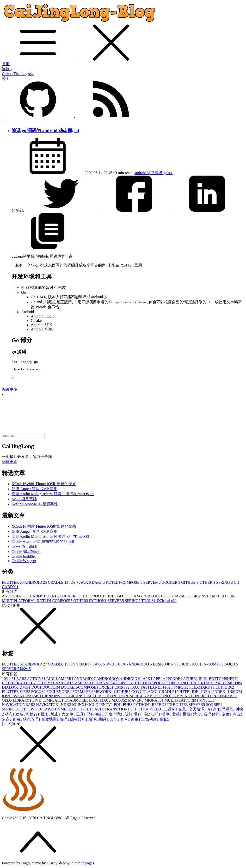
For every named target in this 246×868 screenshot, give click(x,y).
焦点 (7, 720)
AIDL (52, 679)
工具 (81, 715)
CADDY (10, 587)
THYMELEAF (66, 710)
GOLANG (135, 597)
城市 (56, 715)
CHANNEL (105, 684)
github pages (84, 864)
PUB (128, 705)
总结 (128, 715)
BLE (204, 679)
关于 (6, 78)
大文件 (69, 715)
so (170, 173)
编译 (94, 720)
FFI (167, 688)
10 (125, 665)
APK (148, 679)
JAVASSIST (34, 697)
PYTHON (98, 601)
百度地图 (50, 720)
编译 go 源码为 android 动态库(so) (45, 130)
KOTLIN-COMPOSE (124, 583)
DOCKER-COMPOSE (80, 688)
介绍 (212, 710)
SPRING (225, 583)
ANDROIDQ (141, 665)
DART (99, 583)
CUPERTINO (179, 684)
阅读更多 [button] (10, 462)
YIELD (157, 710)
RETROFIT (162, 705)
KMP (215, 597)
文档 (177, 715)
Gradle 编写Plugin (26, 552)
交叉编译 (155, 173)
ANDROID (36, 583)
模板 (188, 715)
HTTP (185, 692)
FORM (79, 692)
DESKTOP (163, 665)
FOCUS (39, 692)
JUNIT (167, 697)
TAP (48, 710)
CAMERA (63, 684)
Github (7, 74)
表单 (125, 720)
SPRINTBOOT (15, 710)
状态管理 (32, 720)
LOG (95, 701)
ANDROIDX (131, 679)
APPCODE (173, 679)
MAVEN (136, 701)
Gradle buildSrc (24, 557)
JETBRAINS (197, 597)
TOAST (97, 710)
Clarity (52, 864)
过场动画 (150, 720)
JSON (113, 697)
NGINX (80, 705)
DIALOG (11, 688)
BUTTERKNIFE (16, 684)
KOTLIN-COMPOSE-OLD (215, 665)
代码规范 (227, 710)
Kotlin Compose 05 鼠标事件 (35, 505)
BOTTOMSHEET (224, 679)
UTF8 (143, 710)
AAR (22, 679)
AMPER (66, 679)
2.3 (12, 679)
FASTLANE (152, 688)
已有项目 (96, 715)
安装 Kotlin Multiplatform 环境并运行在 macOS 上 (53, 495)
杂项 (162, 601)
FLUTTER (13, 583)
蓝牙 (115, 720)
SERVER (152, 583)
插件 (167, 715)
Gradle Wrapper (24, 561)
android (141, 173)
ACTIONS (37, 679)
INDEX (221, 692)
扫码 (156, 715)
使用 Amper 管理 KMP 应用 (34, 490)
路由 (136, 720)
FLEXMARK (201, 688)
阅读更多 (10, 390)
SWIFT (113, 665)
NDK (66, 705)
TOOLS (149, 601)
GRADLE (58, 583)
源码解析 (213, 715)
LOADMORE (77, 701)
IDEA (207, 692)
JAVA (86, 583)
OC (92, 705)
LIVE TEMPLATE (48, 701)
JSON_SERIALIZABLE (139, 697)
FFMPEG (180, 688)
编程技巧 (79, 720)
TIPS (84, 710)
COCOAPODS (153, 684)
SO (210, 705)
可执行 (33, 715)
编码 (65, 720)
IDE (196, 692)
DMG (25, 688)
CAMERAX (83, 684)
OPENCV (105, 705)
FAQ (136, 688)
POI (118, 705)
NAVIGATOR (48, 705)
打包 (146, 715)
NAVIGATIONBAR (19, 705)
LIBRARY (22, 701)
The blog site (24, 74)
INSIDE (235, 692)
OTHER (208, 583)
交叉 (184, 710)
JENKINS (54, 697)
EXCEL (107, 688)
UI (134, 710)
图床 (46, 715)
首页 (6, 64)
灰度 (227, 715)
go (166, 173)
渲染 (198, 715)
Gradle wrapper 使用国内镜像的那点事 (43, 542)
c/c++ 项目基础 (24, 500)
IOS (74, 583)
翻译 (104, 720)
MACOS (120, 701)
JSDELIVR (96, 697)
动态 (10, 715)
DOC (37, 688)
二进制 (171, 710)
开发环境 (114, 715)
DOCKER (172, 583)
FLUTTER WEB (16, 692)
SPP (218, 705)
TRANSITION (117, 710)
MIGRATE (155, 701)
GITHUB (190, 583)
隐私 (25, 669)
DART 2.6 (213, 684)
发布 (21, 715)
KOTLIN (193, 697)
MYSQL (207, 701)
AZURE (191, 679)
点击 (237, 715)
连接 (7, 69)
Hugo (25, 864)
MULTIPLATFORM (182, 701)
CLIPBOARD (128, 684)
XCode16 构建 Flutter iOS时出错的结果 (44, 485)
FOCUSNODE (59, 692)
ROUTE (181, 705)
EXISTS (122, 688)
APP (158, 679)
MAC (106, 701)
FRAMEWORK (100, 692)
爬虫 (18, 720)
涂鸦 (172, 601)
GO (121, 597)
